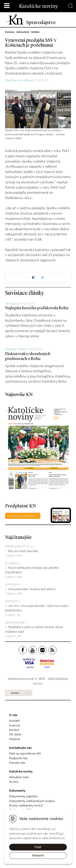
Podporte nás (18, 758)
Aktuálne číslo (19, 777)
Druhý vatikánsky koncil (26, 805)
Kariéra (14, 730)
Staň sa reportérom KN (25, 754)
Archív (15, 693)
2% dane (15, 734)
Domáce (12, 563)
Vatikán (12, 584)
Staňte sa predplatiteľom (23, 516)
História (15, 739)
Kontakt (14, 721)
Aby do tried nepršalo (23, 551)
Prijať (38, 847)
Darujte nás (17, 763)
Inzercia (15, 725)
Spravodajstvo (18, 546)
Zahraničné (15, 623)
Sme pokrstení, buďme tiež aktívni (32, 589)
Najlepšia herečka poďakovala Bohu (37, 308)
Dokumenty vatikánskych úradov (32, 801)
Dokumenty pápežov (24, 796)
